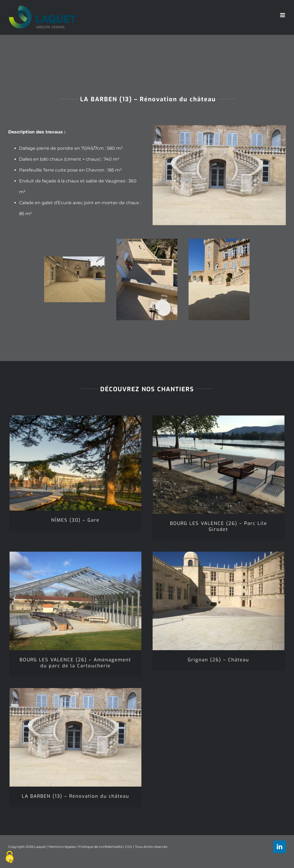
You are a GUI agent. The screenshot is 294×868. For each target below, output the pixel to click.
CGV (129, 847)
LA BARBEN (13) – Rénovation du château (75, 796)
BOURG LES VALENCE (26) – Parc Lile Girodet (219, 526)
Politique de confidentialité (100, 847)
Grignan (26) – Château (218, 660)
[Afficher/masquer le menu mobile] (283, 15)
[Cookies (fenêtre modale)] (10, 857)
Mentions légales (62, 847)
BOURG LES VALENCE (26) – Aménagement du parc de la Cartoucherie (75, 663)
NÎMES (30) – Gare (75, 520)
